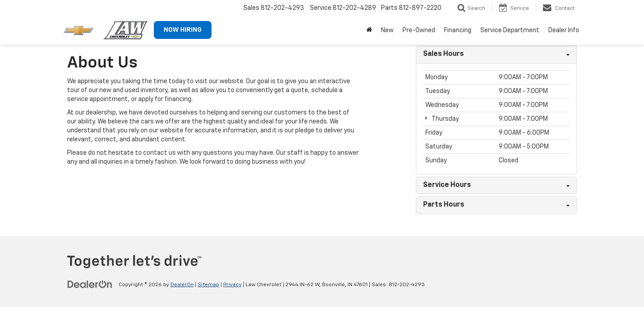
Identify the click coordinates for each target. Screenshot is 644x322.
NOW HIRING (183, 30)
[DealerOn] (90, 284)
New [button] (387, 30)
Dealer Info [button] (564, 30)
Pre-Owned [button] (419, 30)
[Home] (369, 30)
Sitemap (208, 285)
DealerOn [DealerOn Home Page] (182, 285)
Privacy (232, 285)
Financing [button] (458, 30)
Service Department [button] (510, 30)
